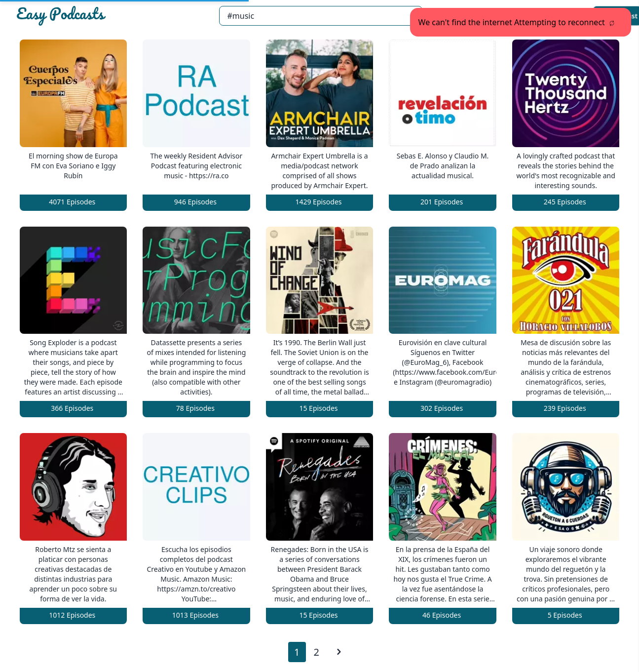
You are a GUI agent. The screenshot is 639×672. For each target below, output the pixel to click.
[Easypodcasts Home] (113, 16)
